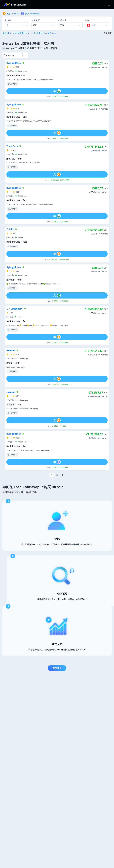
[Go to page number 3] (62, 475)
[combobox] (33, 25)
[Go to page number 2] (57, 475)
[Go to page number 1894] (68, 475)
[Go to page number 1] (52, 475)
